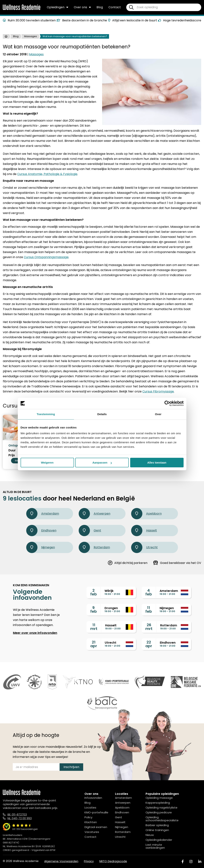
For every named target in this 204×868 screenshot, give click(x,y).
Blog (100, 7)
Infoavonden (93, 798)
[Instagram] (191, 862)
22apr (149, 644)
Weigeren (47, 463)
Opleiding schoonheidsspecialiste (162, 819)
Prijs (12, 455)
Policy (88, 817)
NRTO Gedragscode (113, 861)
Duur (12, 450)
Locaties (90, 808)
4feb (149, 592)
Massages (31, 36)
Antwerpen (95, 514)
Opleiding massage (159, 798)
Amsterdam (43, 514)
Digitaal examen (96, 827)
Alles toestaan (157, 463)
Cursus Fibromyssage (158, 391)
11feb (149, 609)
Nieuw (150, 835)
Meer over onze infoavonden (35, 633)
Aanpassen (102, 463)
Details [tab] (102, 414)
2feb (94, 592)
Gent (90, 531)
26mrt (149, 627)
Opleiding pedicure (159, 812)
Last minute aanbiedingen (155, 846)
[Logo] (22, 9)
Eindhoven (41, 531)
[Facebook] (183, 862)
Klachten (91, 822)
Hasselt (144, 531)
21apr (94, 644)
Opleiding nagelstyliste (161, 808)
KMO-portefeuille (96, 812)
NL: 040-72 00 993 (20, 818)
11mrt (94, 627)
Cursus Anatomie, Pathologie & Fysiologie (47, 174)
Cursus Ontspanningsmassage (46, 257)
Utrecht (144, 547)
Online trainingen (157, 830)
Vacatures (92, 832)
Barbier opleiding (157, 825)
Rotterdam (94, 547)
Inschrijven (71, 767)
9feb (94, 609)
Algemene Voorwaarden (61, 861)
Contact (115, 7)
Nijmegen (41, 547)
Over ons (82, 7)
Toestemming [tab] (46, 414)
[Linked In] (200, 862)
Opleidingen (58, 7)
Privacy (89, 861)
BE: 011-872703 (17, 814)
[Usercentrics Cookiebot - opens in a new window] (167, 403)
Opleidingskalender (159, 840)
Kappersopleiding (158, 803)
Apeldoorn (146, 514)
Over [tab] (158, 414)
